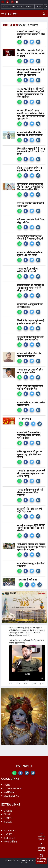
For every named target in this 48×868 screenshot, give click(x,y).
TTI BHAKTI (10, 830)
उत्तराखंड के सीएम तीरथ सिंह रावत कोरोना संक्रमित (29, 355)
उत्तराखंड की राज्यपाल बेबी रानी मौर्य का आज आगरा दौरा (30, 338)
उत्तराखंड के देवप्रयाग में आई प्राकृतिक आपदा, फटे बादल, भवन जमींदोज (29, 435)
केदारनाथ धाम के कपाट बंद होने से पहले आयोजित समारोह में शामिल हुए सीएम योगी (31, 72)
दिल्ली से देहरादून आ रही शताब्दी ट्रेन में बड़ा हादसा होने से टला (31, 322)
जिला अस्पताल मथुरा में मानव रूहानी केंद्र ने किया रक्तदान (30, 169)
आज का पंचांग (25, 419)
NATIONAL (9, 792)
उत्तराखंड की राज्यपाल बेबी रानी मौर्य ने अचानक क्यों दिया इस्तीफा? (30, 492)
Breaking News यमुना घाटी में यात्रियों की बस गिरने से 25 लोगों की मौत (31, 528)
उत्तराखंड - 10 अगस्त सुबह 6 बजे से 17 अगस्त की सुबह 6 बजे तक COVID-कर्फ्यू (31, 473)
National (29, 7)
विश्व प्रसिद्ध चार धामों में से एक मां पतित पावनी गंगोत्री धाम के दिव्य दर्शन (31, 151)
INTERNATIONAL (13, 788)
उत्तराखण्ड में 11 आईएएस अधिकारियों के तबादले (28, 270)
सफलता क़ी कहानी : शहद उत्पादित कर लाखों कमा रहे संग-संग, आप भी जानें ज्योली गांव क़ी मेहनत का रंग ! (31, 115)
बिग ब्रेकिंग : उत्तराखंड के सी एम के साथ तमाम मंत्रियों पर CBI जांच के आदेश (31, 53)
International (17, 7)
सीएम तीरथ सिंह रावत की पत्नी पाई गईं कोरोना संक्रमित (30, 387)
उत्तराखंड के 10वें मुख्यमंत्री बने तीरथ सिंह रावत (30, 306)
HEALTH (8, 818)
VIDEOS (8, 822)
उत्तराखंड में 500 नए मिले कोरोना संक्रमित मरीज (31, 404)
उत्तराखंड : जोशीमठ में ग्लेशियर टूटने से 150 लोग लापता (30, 254)
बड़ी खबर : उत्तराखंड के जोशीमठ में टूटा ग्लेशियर (31, 221)
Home (6, 7)
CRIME (7, 814)
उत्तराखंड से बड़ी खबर (28, 580)
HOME (7, 785)
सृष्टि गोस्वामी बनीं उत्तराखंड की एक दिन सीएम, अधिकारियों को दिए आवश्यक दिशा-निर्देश (30, 187)
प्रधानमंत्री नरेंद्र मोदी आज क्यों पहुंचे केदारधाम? (30, 510)
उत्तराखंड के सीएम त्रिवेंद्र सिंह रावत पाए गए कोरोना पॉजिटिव (30, 134)
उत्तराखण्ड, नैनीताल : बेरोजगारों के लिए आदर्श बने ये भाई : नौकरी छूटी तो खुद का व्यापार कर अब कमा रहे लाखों (31, 93)
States (39, 7)
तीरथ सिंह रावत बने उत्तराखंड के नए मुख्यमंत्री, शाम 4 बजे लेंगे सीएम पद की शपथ (30, 288)
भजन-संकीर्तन (10, 842)
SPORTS (8, 811)
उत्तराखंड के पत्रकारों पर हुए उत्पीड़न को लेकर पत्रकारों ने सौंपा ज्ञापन (31, 34)
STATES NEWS (11, 796)
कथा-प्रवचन (9, 838)
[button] (19, 42)
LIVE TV (8, 834)
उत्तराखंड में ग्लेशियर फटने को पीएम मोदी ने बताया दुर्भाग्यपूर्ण (30, 237)
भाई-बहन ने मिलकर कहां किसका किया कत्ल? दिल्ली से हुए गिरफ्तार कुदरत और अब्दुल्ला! (31, 547)
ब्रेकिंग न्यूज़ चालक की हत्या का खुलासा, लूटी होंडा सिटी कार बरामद (30, 454)
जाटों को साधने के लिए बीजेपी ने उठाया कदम (31, 205)
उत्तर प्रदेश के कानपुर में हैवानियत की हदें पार (31, 565)
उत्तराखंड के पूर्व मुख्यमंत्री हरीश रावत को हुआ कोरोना (30, 371)
